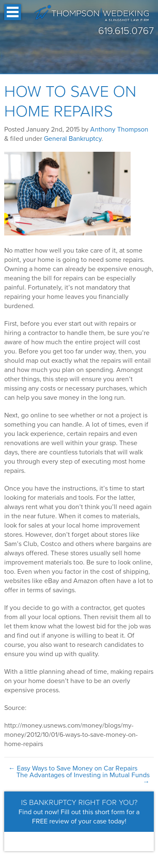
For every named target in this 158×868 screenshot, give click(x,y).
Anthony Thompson (119, 129)
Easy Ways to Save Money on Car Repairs (73, 768)
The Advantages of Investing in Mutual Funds (83, 778)
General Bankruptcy (73, 139)
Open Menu (13, 12)
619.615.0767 (126, 31)
